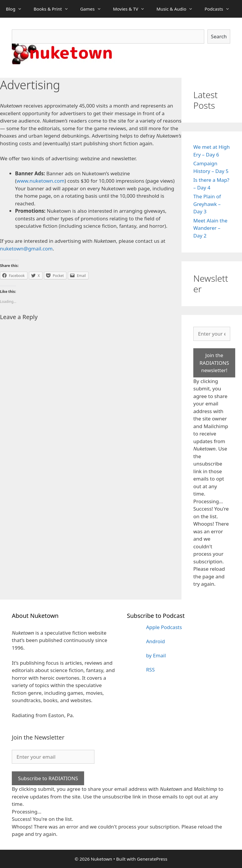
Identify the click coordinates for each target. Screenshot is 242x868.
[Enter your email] (212, 334)
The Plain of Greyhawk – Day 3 (207, 204)
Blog (17, 9)
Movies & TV (132, 9)
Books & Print (54, 9)
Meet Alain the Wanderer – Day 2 (210, 228)
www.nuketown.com (41, 181)
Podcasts (220, 9)
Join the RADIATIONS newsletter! (214, 363)
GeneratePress (152, 859)
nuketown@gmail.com (26, 249)
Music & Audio (178, 9)
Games (94, 9)
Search (219, 36)
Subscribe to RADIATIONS (48, 778)
